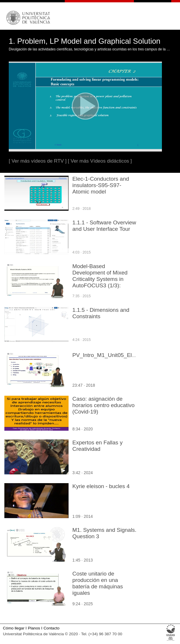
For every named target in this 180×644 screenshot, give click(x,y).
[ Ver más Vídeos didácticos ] (100, 161)
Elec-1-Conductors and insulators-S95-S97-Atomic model (101, 185)
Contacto (51, 628)
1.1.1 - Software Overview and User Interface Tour (104, 226)
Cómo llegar (14, 628)
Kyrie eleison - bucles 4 (101, 486)
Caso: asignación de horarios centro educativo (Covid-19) (103, 405)
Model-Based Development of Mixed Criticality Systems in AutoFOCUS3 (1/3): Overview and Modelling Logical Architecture (102, 282)
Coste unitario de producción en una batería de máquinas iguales (98, 583)
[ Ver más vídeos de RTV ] (38, 161)
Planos (34, 628)
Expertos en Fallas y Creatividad (97, 446)
